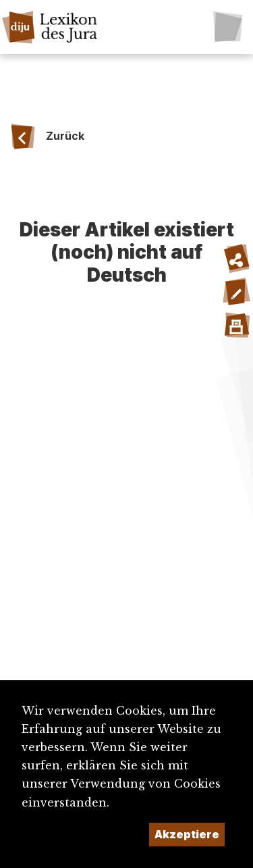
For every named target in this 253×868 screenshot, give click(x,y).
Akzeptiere (187, 834)
